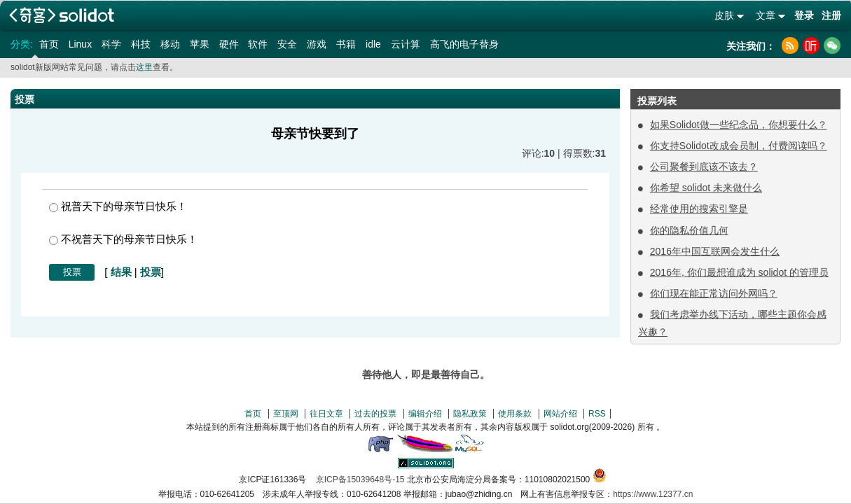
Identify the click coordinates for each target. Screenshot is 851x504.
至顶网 (286, 414)
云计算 (406, 44)
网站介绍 (560, 414)
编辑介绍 (425, 414)
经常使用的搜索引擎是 (699, 209)
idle (373, 44)
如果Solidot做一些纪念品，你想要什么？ (739, 125)
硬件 (229, 44)
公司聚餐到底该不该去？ (704, 167)
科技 (141, 44)
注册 (831, 15)
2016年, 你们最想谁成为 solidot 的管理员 (739, 272)
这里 (144, 67)
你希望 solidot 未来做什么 (706, 188)
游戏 (317, 44)
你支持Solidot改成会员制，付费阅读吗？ (739, 146)
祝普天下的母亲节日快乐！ (118, 206)
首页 (49, 44)
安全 (287, 44)
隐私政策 (470, 414)
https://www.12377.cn (653, 494)
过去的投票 (375, 414)
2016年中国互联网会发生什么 (715, 251)
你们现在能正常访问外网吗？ (714, 293)
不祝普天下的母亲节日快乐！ (123, 239)
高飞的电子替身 (464, 44)
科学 (111, 44)
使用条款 (515, 414)
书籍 (346, 44)
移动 (170, 44)
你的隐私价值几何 (689, 230)
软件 (258, 44)
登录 (804, 15)
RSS (597, 414)
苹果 (200, 44)
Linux (80, 44)
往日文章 (326, 414)
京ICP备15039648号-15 (360, 479)
